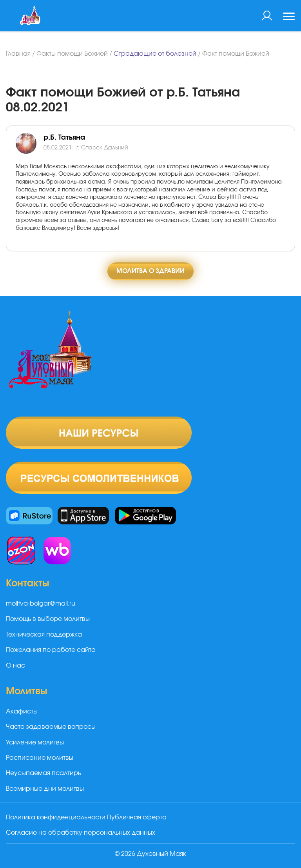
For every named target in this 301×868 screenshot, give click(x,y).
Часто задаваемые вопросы (51, 727)
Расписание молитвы (40, 758)
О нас (15, 666)
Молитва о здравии (150, 271)
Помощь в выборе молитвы (48, 619)
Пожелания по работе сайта (51, 650)
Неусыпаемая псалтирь (44, 773)
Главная (18, 54)
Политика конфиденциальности (56, 817)
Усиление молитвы (35, 742)
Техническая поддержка (44, 635)
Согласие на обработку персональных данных (81, 833)
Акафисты (22, 712)
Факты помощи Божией (72, 54)
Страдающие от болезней (155, 54)
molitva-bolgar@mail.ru (41, 604)
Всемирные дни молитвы (45, 789)
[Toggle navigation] (289, 17)
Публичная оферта (137, 817)
